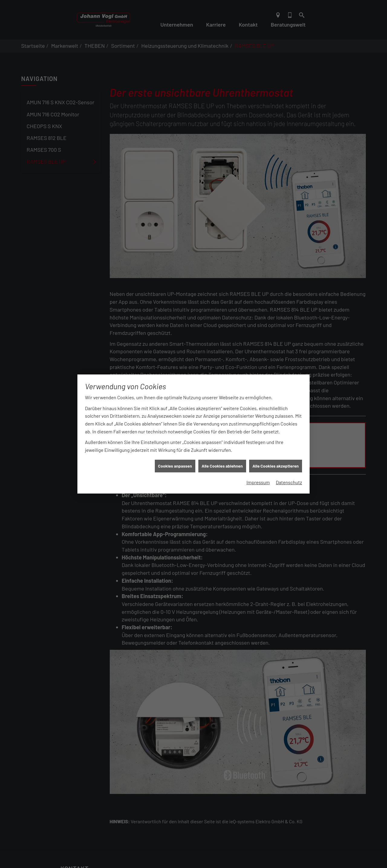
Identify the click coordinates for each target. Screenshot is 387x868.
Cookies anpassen (175, 448)
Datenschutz (289, 464)
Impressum (258, 464)
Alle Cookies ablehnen (222, 448)
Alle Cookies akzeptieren (276, 448)
